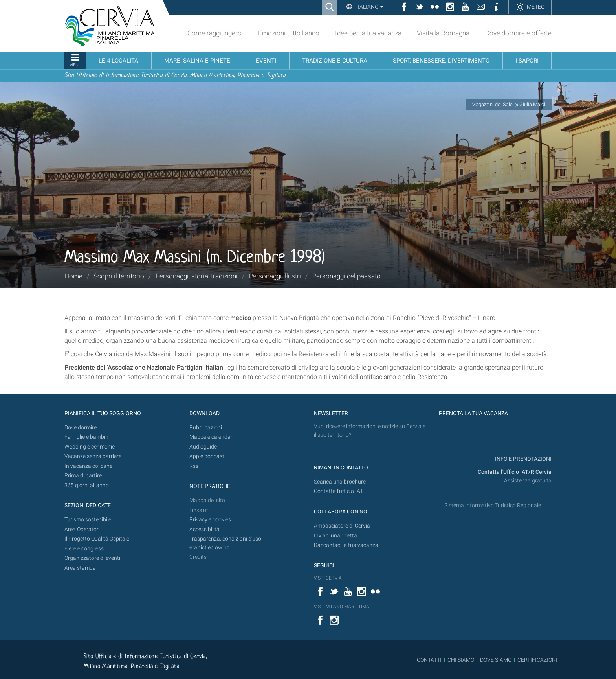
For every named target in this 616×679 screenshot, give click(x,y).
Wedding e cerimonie (90, 447)
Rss (194, 466)
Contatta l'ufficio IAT (338, 491)
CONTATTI (429, 660)
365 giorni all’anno (87, 485)
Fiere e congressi (85, 549)
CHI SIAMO (461, 660)
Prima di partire (83, 476)
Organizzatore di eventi (92, 558)
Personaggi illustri (275, 276)
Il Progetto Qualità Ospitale (97, 539)
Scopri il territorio (119, 276)
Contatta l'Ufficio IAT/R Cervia (515, 472)
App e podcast (207, 456)
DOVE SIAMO (495, 660)
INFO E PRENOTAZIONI (523, 459)
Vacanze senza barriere (93, 456)
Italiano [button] (369, 7)
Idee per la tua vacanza (368, 33)
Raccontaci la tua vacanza (346, 545)
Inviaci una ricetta (335, 536)
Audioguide (203, 447)
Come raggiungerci (215, 33)
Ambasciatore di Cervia (342, 526)
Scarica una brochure (340, 482)
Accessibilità (204, 529)
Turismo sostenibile (88, 520)
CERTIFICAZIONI (537, 660)
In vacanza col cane (88, 466)
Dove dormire (81, 428)
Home (73, 276)
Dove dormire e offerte (518, 33)
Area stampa (80, 568)
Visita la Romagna (443, 33)
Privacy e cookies (210, 520)
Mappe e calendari (212, 437)
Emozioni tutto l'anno (289, 33)
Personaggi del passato (346, 276)
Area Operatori (82, 529)
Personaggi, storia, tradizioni (197, 276)
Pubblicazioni (206, 428)
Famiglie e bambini (87, 437)
